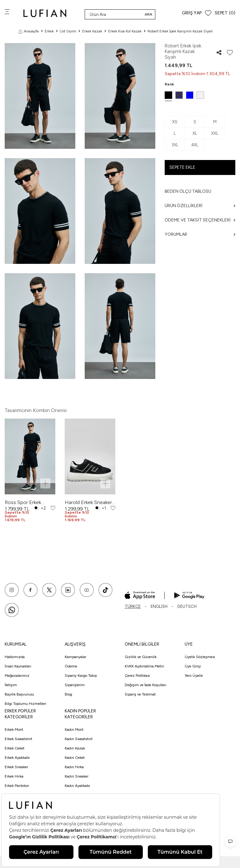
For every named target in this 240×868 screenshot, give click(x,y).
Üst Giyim (68, 31)
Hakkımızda (15, 657)
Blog (68, 694)
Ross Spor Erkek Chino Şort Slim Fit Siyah (25, 502)
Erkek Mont (14, 730)
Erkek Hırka (14, 776)
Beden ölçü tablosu (188, 191)
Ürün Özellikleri (200, 206)
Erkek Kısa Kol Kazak (125, 31)
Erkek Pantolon (17, 786)
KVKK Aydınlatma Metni (144, 666)
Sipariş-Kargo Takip (81, 676)
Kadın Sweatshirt (79, 739)
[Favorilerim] (208, 13)
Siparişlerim (75, 685)
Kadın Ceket (75, 758)
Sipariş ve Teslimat (140, 694)
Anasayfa (29, 31)
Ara (148, 14)
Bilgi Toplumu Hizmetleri (25, 704)
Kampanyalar (75, 657)
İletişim (11, 685)
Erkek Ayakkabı (17, 758)
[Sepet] (225, 13)
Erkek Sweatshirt (18, 739)
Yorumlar (200, 234)
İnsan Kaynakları (18, 666)
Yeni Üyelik (194, 676)
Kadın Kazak (75, 748)
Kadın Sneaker (77, 776)
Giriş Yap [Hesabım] (192, 13)
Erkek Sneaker (16, 767)
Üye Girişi (193, 666)
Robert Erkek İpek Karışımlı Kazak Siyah (180, 31)
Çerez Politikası (137, 676)
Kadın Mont (74, 730)
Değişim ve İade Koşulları (145, 685)
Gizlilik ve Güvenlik (141, 657)
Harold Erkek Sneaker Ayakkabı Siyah (88, 502)
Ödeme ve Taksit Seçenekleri (200, 220)
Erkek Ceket (15, 748)
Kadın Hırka (74, 767)
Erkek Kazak (92, 31)
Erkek (49, 31)
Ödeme (71, 666)
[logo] (45, 13)
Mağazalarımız (17, 676)
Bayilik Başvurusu (19, 694)
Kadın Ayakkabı (77, 786)
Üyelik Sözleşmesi (200, 657)
